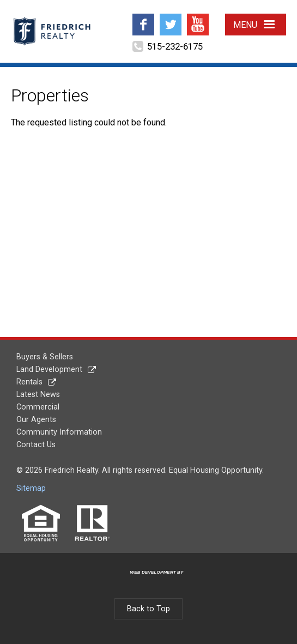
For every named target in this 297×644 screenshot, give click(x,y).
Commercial (38, 407)
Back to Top (148, 609)
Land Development (49, 369)
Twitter (170, 18)
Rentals (29, 382)
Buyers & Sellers (45, 357)
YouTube (198, 18)
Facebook (143, 18)
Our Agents (36, 420)
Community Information (59, 432)
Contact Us (36, 445)
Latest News (38, 395)
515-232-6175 (175, 46)
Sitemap (31, 488)
